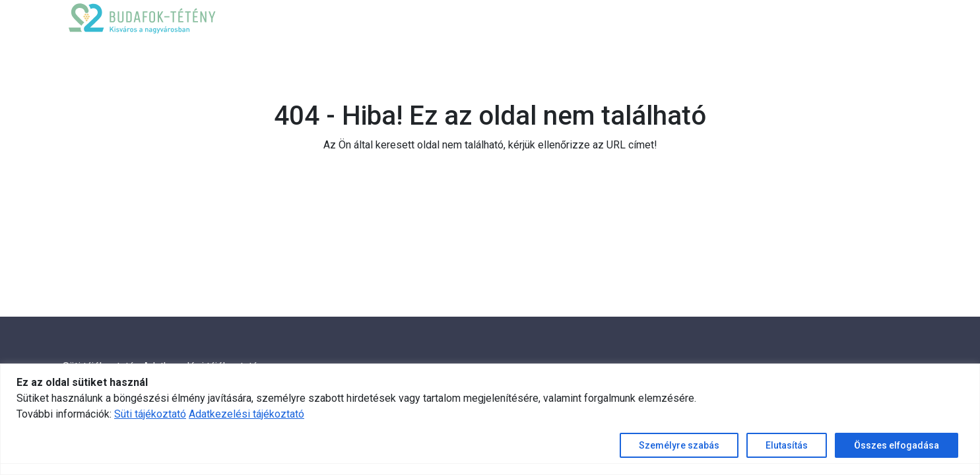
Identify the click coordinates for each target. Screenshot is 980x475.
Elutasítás (787, 445)
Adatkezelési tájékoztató (246, 414)
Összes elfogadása (897, 445)
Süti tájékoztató (150, 414)
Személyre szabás (679, 445)
